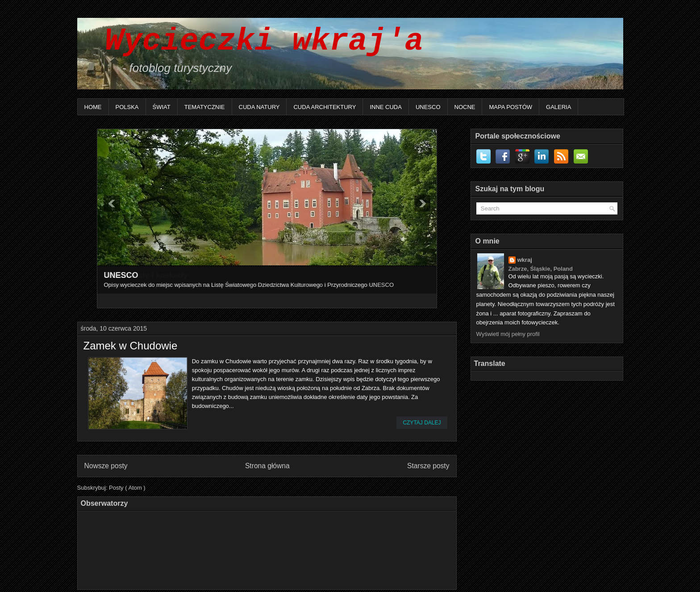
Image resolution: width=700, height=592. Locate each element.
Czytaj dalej (422, 423)
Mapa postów (510, 107)
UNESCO (428, 107)
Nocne (465, 107)
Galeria (558, 107)
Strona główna (267, 466)
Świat (162, 107)
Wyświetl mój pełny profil (508, 334)
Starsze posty (428, 466)
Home (93, 107)
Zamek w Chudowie (131, 346)
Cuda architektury (325, 107)
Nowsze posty (106, 466)
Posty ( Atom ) (127, 488)
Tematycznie (205, 107)
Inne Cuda (386, 107)
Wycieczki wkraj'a (255, 41)
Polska (127, 107)
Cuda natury (259, 107)
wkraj (525, 260)
